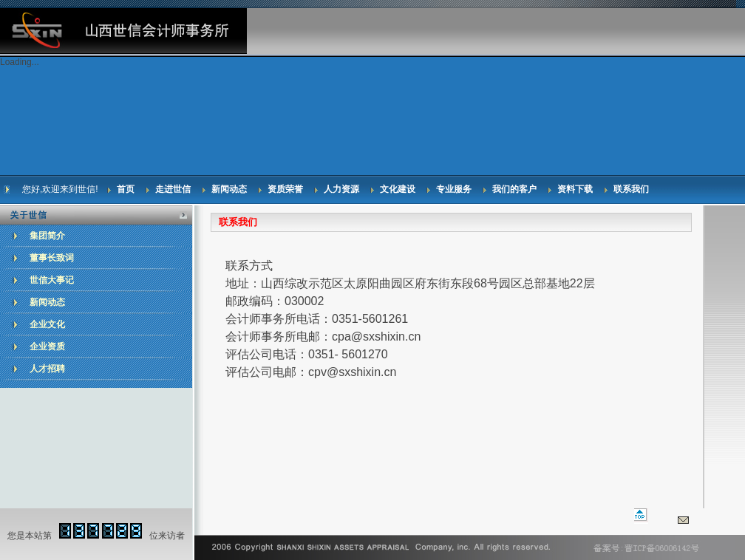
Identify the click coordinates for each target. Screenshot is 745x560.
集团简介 (47, 236)
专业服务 (454, 189)
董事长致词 (52, 258)
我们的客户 (514, 189)
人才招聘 (47, 369)
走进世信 (173, 189)
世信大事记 (52, 280)
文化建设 (398, 189)
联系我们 (631, 189)
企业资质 (47, 346)
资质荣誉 (285, 189)
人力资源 (341, 189)
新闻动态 (229, 189)
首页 (126, 189)
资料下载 (575, 189)
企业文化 (47, 324)
